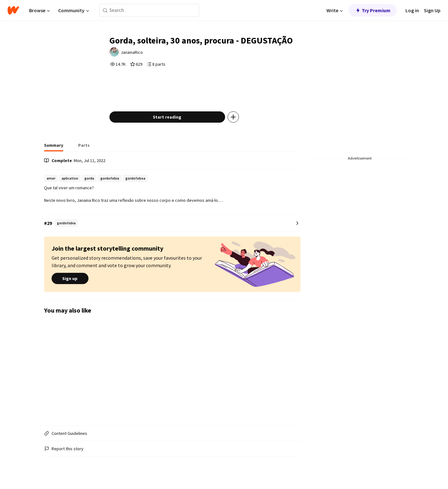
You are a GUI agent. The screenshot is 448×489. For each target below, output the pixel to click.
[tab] (54, 147)
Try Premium (373, 10)
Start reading (167, 117)
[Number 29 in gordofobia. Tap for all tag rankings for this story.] (172, 223)
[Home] (13, 10)
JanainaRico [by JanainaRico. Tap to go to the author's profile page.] (132, 52)
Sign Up (432, 10)
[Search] (105, 10)
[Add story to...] (233, 117)
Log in (412, 10)
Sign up (70, 279)
